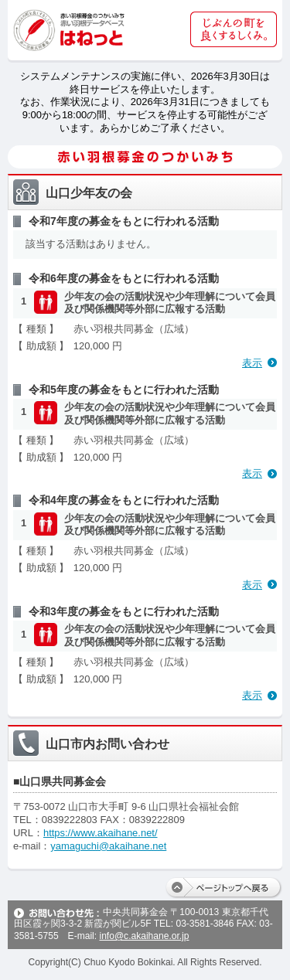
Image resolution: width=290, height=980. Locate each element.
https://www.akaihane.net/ (101, 833)
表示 (252, 363)
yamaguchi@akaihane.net (108, 846)
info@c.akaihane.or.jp (144, 936)
